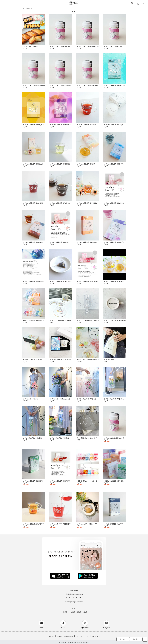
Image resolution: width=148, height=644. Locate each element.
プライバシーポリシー (82, 636)
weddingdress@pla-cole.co (74, 602)
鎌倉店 (79, 612)
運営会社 (51, 636)
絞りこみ (123, 639)
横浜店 (65, 612)
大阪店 (85, 612)
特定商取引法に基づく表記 (65, 636)
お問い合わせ (96, 636)
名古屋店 (72, 612)
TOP (24, 8)
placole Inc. (73, 642)
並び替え (136, 639)
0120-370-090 (74, 598)
